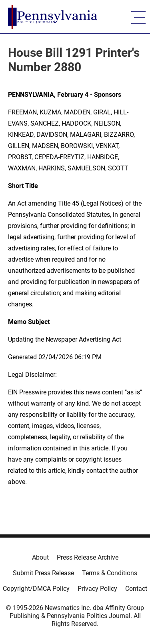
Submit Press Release (43, 573)
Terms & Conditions (110, 573)
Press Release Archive (88, 557)
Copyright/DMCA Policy (36, 589)
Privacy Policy (97, 589)
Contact (136, 589)
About (40, 557)
